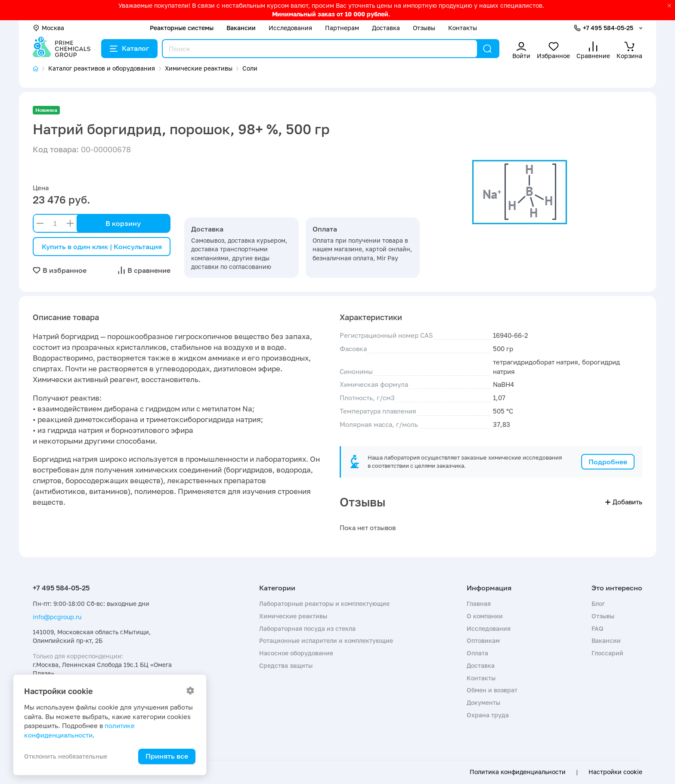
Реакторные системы (182, 28)
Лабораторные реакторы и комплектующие (324, 603)
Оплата (477, 653)
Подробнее (608, 462)
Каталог (129, 48)
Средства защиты (286, 665)
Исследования (290, 28)
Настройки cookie (615, 772)
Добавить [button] (624, 502)
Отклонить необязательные (66, 756)
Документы (483, 702)
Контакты (463, 28)
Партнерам (342, 28)
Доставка (386, 28)
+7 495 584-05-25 (608, 28)
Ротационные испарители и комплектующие (326, 640)
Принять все (167, 756)
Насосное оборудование (296, 653)
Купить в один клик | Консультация (102, 247)
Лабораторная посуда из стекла (307, 628)
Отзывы (424, 28)
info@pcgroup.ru (57, 617)
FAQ (598, 628)
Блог (598, 603)
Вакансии (241, 28)
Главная (479, 603)
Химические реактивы (293, 616)
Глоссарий (607, 653)
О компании (485, 616)
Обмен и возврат (492, 690)
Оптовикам (483, 640)
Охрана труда (488, 715)
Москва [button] (48, 28)
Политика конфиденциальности (518, 772)
